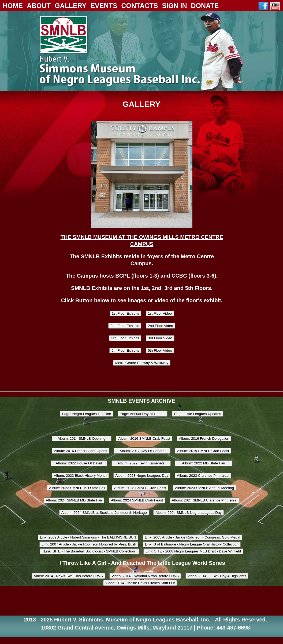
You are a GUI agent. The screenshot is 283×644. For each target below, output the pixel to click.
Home (13, 6)
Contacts (139, 6)
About (39, 6)
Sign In (174, 6)
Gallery (71, 6)
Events (104, 6)
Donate (205, 6)
